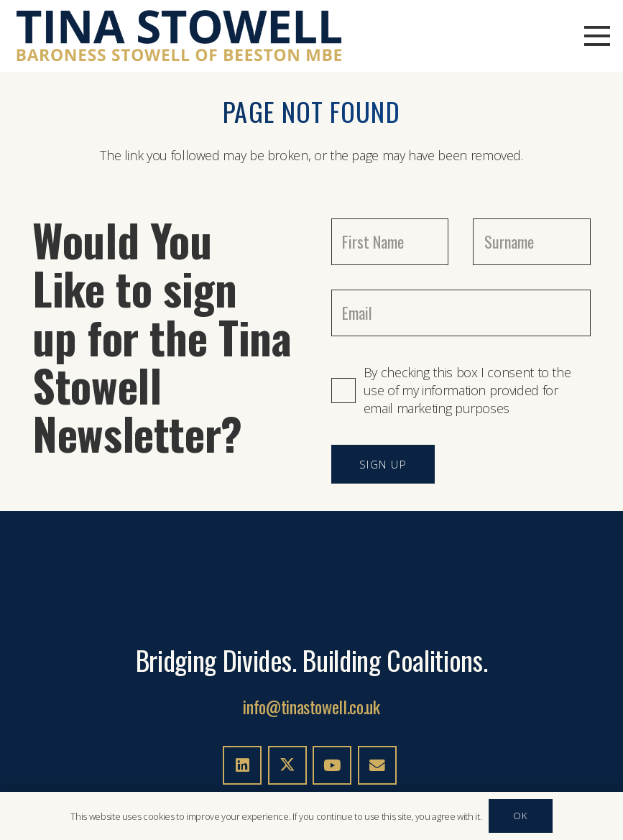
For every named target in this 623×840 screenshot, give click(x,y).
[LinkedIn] (242, 765)
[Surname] (532, 242)
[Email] (461, 313)
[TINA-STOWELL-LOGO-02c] (179, 36)
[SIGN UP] (383, 464)
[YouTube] (332, 765)
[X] (287, 765)
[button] (597, 36)
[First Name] (390, 242)
